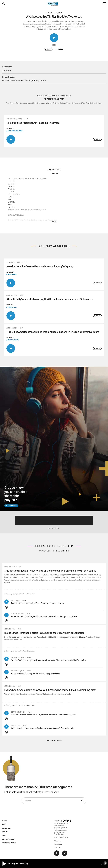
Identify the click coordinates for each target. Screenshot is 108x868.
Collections (6, 828)
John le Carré (13, 274)
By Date (5, 832)
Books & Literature (9, 80)
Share (59, 49)
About (4, 835)
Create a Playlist (8, 839)
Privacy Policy (58, 841)
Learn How (12, 506)
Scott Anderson (14, 340)
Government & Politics (24, 80)
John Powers (7, 70)
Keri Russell (12, 307)
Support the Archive (9, 843)
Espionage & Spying (39, 80)
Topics (4, 824)
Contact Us (57, 848)
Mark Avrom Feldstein (16, 131)
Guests (5, 821)
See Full (55, 173)
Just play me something (15, 864)
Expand (54, 222)
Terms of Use (58, 844)
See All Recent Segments (54, 741)
